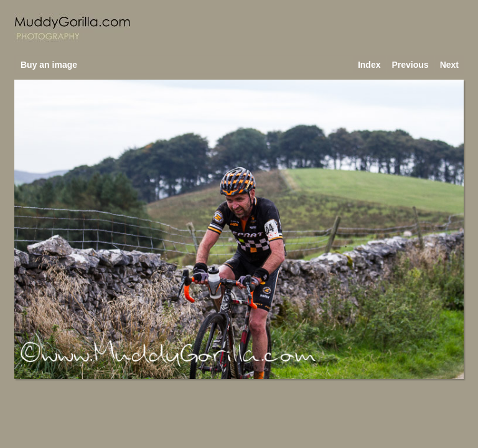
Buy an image (49, 65)
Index (369, 65)
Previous (410, 65)
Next (449, 65)
